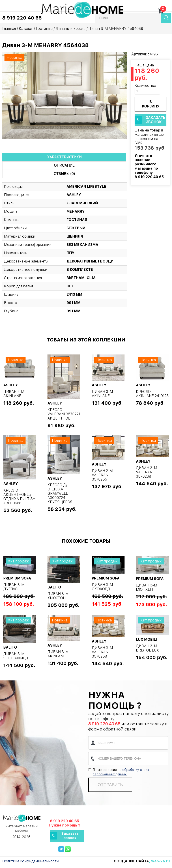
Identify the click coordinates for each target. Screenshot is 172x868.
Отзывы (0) (64, 174)
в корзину (151, 104)
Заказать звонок (156, 120)
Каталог (26, 29)
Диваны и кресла (71, 29)
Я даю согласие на (119, 772)
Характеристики (64, 157)
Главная (9, 29)
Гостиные (44, 29)
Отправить (110, 785)
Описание (64, 165)
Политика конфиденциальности (30, 861)
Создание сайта (131, 861)
